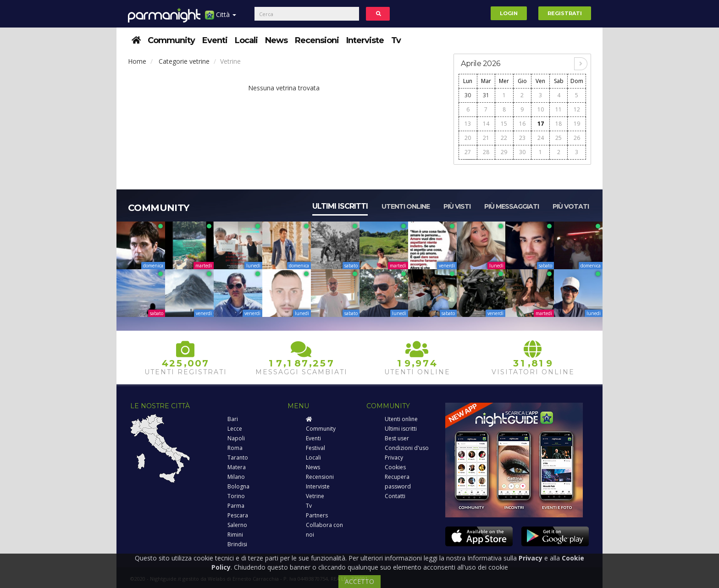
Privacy (394, 458)
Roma (235, 448)
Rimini (235, 535)
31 (486, 95)
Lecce (235, 429)
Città (221, 18)
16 (522, 124)
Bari (233, 419)
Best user (397, 438)
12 (577, 109)
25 (559, 138)
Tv (396, 40)
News (276, 40)
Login (509, 13)
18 (559, 124)
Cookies (395, 467)
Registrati (565, 13)
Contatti (395, 496)
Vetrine (315, 496)
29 (504, 152)
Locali (246, 40)
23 (522, 138)
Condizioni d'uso (407, 448)
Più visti (457, 206)
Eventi (215, 40)
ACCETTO (359, 581)
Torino (236, 496)
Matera (237, 467)
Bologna (238, 486)
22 (504, 138)
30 (468, 95)
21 (486, 138)
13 (468, 124)
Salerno (237, 525)
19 (577, 124)
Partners (317, 515)
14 (486, 124)
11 (559, 109)
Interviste (365, 40)
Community (171, 40)
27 (468, 152)
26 (577, 138)
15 (504, 124)
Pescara (238, 515)
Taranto (238, 458)
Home (137, 61)
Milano (236, 477)
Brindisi (237, 544)
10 (541, 109)
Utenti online (406, 206)
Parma (236, 506)
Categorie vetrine (184, 61)
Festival (315, 448)
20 (468, 138)
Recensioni (317, 40)
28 (486, 152)
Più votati (571, 206)
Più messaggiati (512, 206)
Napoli (236, 438)
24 (541, 138)
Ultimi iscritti (340, 206)
